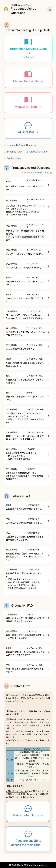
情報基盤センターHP (29, 773)
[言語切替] (49, 9)
